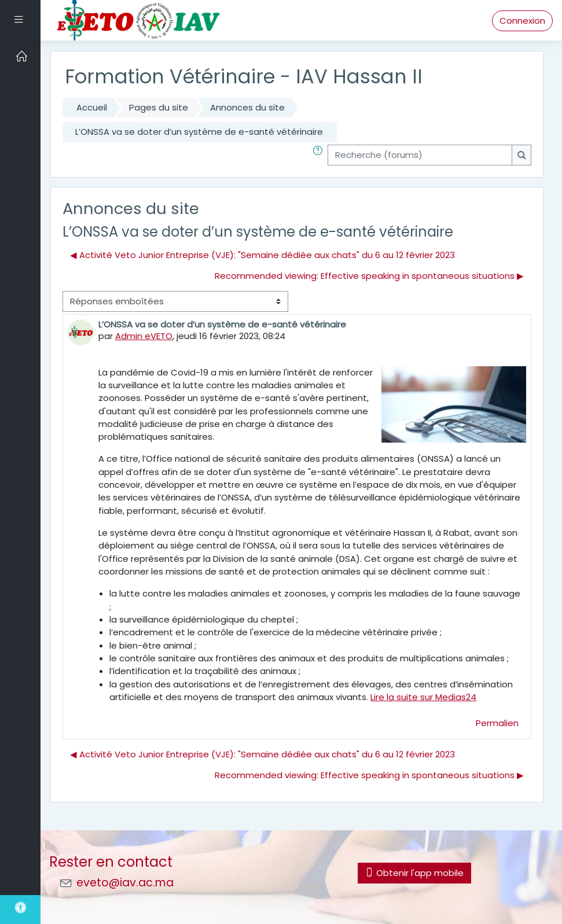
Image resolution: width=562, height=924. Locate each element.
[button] (320, 155)
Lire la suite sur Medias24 (423, 697)
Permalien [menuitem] (497, 723)
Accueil (92, 107)
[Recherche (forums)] (420, 155)
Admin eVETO (144, 336)
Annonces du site (247, 107)
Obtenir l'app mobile (414, 873)
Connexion (522, 21)
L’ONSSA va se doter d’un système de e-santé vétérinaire (199, 132)
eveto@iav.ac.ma (125, 883)
